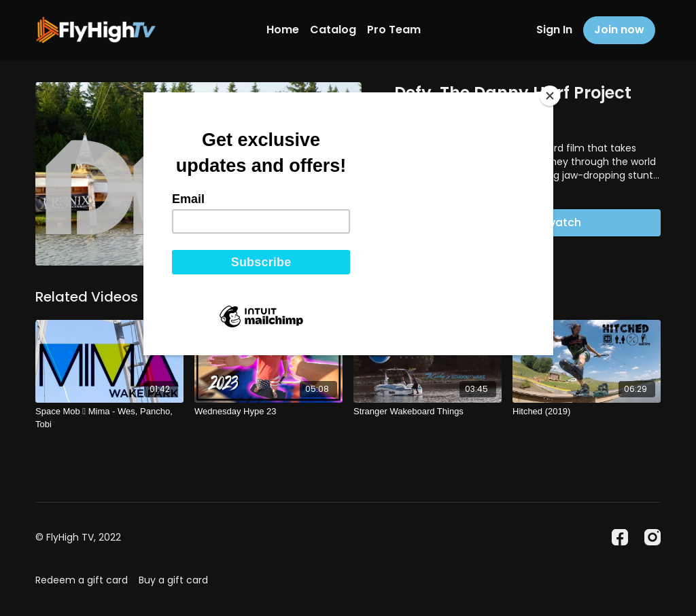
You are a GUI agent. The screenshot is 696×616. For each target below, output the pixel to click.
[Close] (550, 96)
